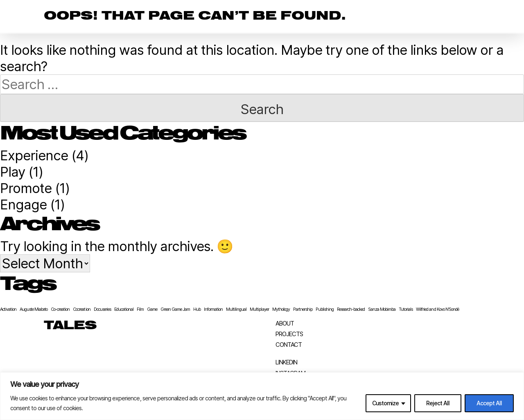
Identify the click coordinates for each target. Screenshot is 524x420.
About (285, 324)
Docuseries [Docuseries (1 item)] (102, 309)
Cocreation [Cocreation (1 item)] (81, 309)
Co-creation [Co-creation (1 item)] (60, 309)
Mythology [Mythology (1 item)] (281, 309)
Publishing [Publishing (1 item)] (325, 309)
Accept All (489, 403)
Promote (26, 188)
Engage (23, 204)
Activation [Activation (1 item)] (8, 309)
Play (12, 172)
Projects (289, 334)
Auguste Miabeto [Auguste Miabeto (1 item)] (34, 309)
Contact (289, 345)
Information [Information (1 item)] (213, 309)
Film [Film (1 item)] (140, 309)
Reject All (438, 403)
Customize (385, 403)
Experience (34, 155)
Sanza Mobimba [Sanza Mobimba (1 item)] (382, 309)
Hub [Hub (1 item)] (197, 309)
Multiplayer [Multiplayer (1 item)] (259, 309)
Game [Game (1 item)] (152, 309)
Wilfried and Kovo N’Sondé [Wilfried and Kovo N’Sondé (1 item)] (437, 309)
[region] (262, 396)
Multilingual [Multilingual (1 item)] (236, 309)
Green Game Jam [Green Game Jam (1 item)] (175, 309)
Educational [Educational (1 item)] (124, 309)
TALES (70, 326)
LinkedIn (286, 363)
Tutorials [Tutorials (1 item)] (406, 309)
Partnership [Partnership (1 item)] (303, 309)
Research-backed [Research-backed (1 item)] (351, 309)
